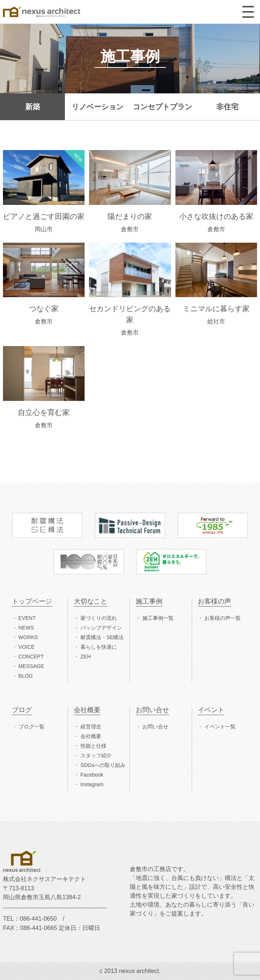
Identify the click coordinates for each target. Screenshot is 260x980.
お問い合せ (152, 710)
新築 (33, 107)
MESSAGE (31, 666)
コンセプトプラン (162, 107)
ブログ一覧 (32, 727)
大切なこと (90, 602)
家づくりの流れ (99, 618)
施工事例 (149, 602)
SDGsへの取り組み (103, 765)
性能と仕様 (93, 746)
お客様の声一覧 (223, 618)
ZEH (86, 657)
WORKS (28, 637)
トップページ (32, 602)
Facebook (92, 775)
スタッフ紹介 (96, 755)
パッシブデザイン (101, 628)
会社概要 (87, 710)
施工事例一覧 (158, 618)
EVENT (27, 618)
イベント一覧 (220, 727)
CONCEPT (31, 657)
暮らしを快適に (99, 647)
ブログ (22, 710)
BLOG (26, 676)
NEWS (26, 628)
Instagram (92, 784)
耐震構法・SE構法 (102, 637)
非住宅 (227, 107)
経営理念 (91, 727)
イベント (211, 710)
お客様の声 (214, 602)
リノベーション (98, 107)
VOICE (27, 647)
